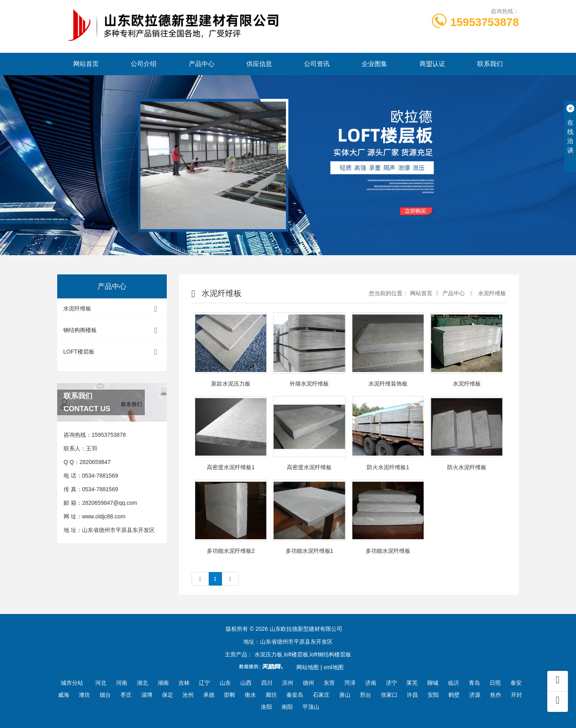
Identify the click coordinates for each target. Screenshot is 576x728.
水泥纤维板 (112, 309)
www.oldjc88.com (104, 516)
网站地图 (308, 667)
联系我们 (490, 64)
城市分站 (72, 683)
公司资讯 (317, 64)
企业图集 (374, 64)
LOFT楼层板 (112, 352)
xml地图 (334, 667)
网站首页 (86, 64)
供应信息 (259, 64)
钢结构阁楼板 (112, 331)
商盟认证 (432, 64)
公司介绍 (144, 64)
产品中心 (202, 64)
